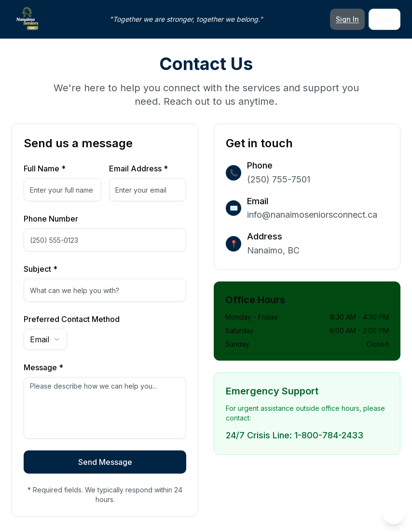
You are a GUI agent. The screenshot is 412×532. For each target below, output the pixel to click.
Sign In (347, 19)
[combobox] (45, 339)
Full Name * (45, 168)
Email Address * (138, 168)
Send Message (105, 462)
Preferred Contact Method (72, 319)
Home (385, 19)
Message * (43, 367)
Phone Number (51, 219)
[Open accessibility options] (394, 514)
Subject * (41, 269)
